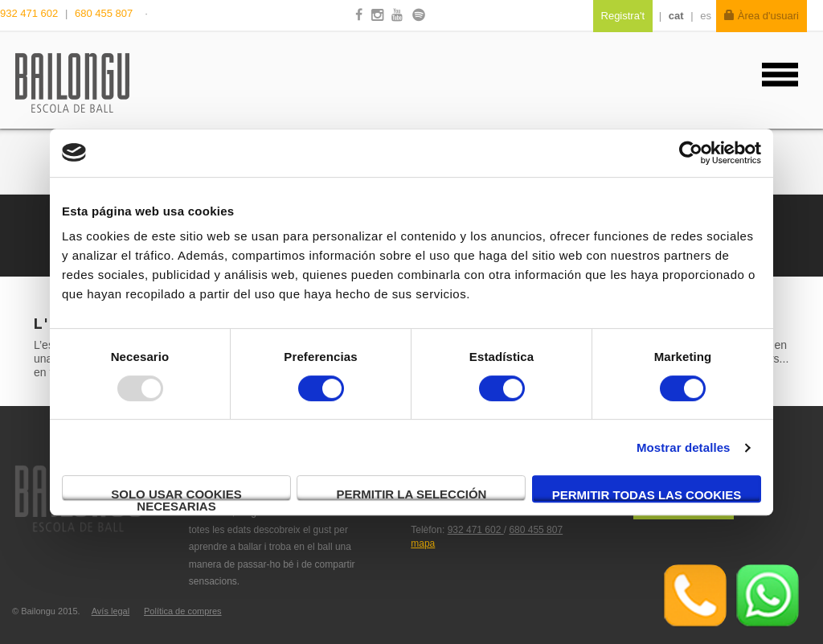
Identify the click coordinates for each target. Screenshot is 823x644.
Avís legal (111, 611)
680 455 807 (104, 13)
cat (676, 16)
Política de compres (183, 611)
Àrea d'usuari (762, 16)
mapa (423, 544)
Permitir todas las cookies (647, 495)
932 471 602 (31, 13)
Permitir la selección (412, 494)
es (706, 16)
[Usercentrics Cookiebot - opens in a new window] (691, 153)
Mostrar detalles (684, 447)
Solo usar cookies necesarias (176, 494)
